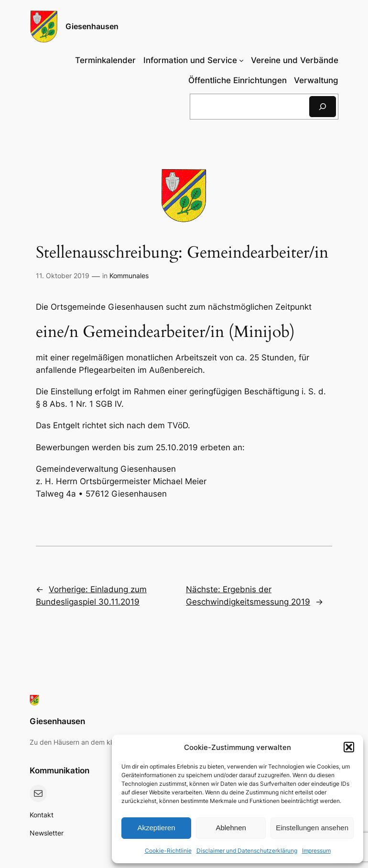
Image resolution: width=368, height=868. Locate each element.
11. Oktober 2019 (63, 276)
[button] (349, 747)
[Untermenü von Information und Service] (194, 60)
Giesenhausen (92, 26)
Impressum (316, 851)
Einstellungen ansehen (312, 828)
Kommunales (129, 276)
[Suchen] (323, 106)
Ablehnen (231, 828)
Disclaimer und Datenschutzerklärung (247, 851)
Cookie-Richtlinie (168, 851)
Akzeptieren (156, 828)
